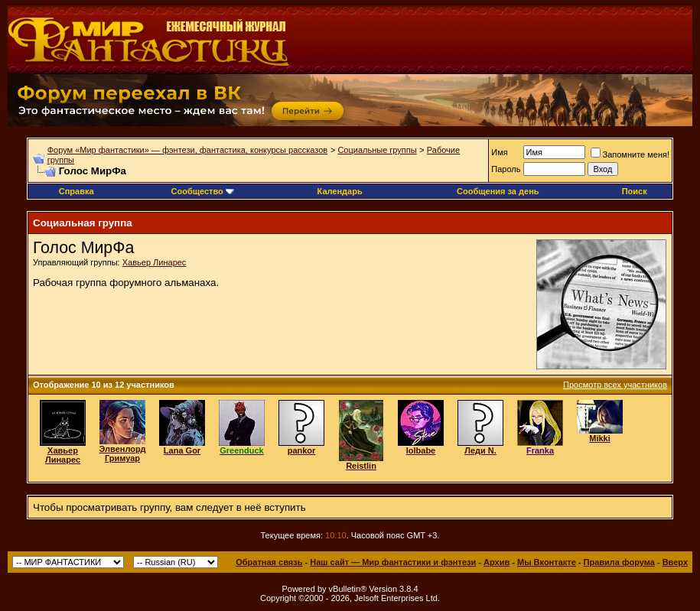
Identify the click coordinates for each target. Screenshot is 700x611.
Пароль (506, 169)
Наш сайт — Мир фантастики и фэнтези (393, 562)
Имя (499, 152)
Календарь (340, 191)
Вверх (675, 562)
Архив (497, 562)
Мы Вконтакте (547, 562)
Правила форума (619, 562)
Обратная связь (269, 562)
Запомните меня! (630, 154)
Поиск (635, 191)
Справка (77, 191)
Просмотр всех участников (615, 385)
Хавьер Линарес (155, 262)
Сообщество (203, 191)
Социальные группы (377, 150)
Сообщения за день (498, 191)
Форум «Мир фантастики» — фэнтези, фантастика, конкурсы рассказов (187, 150)
